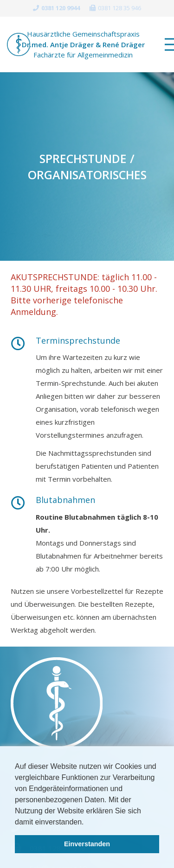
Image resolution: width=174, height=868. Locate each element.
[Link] (19, 44)
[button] (87, 823)
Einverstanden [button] (87, 844)
